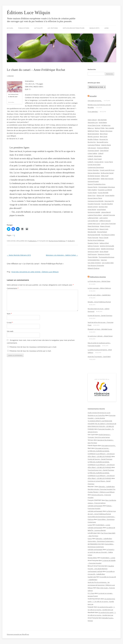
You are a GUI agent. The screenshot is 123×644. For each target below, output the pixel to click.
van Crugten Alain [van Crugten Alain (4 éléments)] (108, 263)
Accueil (10, 28)
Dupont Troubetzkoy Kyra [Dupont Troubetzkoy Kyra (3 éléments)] (97, 184)
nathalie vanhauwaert (95, 506)
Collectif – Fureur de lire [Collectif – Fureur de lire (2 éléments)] (96, 162)
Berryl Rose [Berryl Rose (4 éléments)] (104, 134)
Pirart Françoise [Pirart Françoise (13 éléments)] (93, 238)
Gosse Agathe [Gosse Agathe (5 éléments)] (110, 195)
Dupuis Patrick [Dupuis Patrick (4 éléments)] (93, 187)
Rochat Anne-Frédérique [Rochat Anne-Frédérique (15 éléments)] (96, 240)
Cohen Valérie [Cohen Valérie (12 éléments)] (92, 153)
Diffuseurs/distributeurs (74, 28)
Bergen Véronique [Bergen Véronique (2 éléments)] (106, 131)
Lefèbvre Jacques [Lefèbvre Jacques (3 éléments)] (105, 221)
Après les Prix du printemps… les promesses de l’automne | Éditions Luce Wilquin (101, 585)
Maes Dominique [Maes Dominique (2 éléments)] (93, 226)
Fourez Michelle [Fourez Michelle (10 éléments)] (103, 193)
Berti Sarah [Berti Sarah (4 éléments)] (104, 136)
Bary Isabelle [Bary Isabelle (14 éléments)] (110, 128)
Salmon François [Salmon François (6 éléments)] (93, 246)
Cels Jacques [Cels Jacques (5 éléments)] (92, 148)
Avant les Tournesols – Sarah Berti (99, 357)
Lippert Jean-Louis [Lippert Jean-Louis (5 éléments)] (94, 223)
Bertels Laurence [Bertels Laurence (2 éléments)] (93, 136)
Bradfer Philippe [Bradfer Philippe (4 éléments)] (93, 139)
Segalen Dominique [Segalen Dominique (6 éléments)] (107, 249)
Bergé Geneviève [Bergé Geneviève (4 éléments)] (93, 134)
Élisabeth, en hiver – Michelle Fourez (100, 329)
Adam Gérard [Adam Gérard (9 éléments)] (92, 120)
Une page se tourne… (95, 101)
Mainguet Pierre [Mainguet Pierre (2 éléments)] (93, 229)
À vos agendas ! (93, 112)
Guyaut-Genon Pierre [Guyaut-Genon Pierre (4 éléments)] (95, 198)
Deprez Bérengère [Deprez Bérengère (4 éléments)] (94, 179)
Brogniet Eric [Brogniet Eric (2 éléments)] (104, 139)
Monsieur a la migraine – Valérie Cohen (62, 255)
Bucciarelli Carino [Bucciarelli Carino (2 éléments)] (102, 142)
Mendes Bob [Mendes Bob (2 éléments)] (92, 232)
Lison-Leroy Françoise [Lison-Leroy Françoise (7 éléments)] (108, 223)
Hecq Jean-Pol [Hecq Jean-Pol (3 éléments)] (109, 201)
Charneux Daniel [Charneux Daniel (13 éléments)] (93, 151)
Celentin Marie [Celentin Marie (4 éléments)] (106, 145)
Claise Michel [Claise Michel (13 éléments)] (104, 151)
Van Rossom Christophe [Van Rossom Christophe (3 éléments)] (96, 265)
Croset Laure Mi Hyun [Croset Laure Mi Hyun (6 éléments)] (107, 170)
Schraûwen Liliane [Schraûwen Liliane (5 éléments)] (94, 249)
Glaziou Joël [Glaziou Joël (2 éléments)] (100, 195)
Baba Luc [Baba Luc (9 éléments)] (91, 128)
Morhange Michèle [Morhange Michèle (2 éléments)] (94, 235)
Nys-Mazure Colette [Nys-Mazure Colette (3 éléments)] (108, 235)
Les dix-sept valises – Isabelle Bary (99, 295)
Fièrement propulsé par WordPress (18, 634)
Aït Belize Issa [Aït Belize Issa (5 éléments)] (106, 125)
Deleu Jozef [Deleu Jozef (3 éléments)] (105, 176)
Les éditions (53, 28)
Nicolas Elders (92, 558)
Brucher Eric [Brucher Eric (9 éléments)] (92, 142)
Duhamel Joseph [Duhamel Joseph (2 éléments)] (93, 181)
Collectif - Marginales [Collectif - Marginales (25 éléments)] (95, 156)
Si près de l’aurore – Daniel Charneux (100, 316)
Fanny (90, 539)
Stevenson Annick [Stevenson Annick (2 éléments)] (104, 254)
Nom (9, 314)
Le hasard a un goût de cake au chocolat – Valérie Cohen (101, 552)
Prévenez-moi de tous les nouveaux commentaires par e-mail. (33, 347)
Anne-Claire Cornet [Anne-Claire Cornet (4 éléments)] (94, 125)
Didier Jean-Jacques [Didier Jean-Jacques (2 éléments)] (107, 179)
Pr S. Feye (91, 593)
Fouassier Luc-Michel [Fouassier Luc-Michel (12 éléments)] (105, 190)
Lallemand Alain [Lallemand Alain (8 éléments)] (93, 218)
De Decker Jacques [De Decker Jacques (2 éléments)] (94, 176)
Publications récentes (98, 277)
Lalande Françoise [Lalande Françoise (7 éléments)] (109, 215)
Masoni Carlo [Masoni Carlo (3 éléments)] (104, 229)
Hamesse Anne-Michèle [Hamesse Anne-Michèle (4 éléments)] (96, 201)
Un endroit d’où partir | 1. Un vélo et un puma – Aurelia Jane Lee (101, 601)
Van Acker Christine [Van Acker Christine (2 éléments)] (94, 263)
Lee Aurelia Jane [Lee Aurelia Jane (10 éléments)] (93, 221)
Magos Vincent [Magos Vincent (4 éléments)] (105, 226)
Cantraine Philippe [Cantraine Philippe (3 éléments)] (94, 145)
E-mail (10, 323)
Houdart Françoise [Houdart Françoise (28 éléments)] (94, 204)
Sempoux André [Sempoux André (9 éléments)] (93, 252)
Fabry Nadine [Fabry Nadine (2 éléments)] (92, 190)
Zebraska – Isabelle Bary (107, 487)
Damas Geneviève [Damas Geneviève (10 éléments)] (94, 173)
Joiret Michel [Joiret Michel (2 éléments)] (92, 209)
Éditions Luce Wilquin (28, 13)
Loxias (90, 525)
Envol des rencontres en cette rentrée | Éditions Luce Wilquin (35, 272)
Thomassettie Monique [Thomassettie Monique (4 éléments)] (106, 257)
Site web (10, 331)
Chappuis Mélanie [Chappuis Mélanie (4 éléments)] (103, 148)
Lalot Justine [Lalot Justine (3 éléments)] (103, 218)
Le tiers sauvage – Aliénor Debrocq (99, 288)
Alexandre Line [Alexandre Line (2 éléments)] (93, 122)
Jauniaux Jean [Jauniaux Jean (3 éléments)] (103, 207)
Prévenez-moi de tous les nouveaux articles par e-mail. (30, 351)
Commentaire (13, 288)
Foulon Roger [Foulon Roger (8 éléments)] (92, 193)
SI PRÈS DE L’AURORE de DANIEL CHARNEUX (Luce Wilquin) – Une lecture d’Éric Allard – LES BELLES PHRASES (101, 454)
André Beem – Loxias (103, 525)
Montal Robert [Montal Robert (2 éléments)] (102, 232)
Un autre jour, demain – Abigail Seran (100, 336)
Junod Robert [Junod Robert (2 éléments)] (101, 209)
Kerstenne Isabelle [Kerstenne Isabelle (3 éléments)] (94, 212)
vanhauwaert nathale (95, 571)
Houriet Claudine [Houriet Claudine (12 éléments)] (107, 204)
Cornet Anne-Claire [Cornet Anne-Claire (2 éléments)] (94, 165)
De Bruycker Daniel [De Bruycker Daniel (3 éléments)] (107, 173)
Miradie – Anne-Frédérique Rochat (99, 302)
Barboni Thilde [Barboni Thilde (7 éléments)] (100, 128)
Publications (24, 28)
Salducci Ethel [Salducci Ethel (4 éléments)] (104, 243)
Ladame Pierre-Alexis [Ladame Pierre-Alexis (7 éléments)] (95, 215)
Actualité (39, 28)
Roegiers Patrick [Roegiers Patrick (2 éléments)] (93, 243)
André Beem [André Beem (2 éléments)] (103, 122)
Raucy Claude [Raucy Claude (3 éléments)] (104, 238)
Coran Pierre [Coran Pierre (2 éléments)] (109, 162)
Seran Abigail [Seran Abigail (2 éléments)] (104, 252)
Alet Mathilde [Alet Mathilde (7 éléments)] (102, 120)
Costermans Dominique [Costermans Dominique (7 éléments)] (96, 167)
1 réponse (10, 76)
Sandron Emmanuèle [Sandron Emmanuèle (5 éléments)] (107, 246)
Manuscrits (94, 28)
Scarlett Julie (92, 577)
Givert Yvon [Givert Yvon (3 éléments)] (92, 195)
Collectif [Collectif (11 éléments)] (101, 153)
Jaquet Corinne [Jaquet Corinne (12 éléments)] (93, 207)
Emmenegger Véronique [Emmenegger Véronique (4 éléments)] (107, 187)
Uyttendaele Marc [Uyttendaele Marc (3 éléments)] (94, 260)
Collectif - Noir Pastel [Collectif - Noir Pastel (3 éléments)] (95, 159)
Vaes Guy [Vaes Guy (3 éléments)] (104, 260)
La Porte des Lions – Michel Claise (99, 281)
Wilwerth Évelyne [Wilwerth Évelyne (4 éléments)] (94, 268)
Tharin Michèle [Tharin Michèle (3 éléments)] (93, 257)
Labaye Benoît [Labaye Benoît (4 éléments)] (106, 212)
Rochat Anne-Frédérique (57, 241)
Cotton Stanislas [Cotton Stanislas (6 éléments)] (93, 170)
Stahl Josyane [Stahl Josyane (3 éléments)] (92, 254)
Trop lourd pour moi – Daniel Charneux (101, 470)
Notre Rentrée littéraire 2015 (19, 255)
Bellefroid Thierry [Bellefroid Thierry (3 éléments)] (93, 131)
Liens (107, 28)
